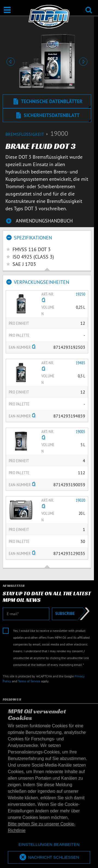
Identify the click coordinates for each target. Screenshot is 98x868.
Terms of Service (29, 681)
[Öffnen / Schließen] (7, 10)
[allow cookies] (49, 858)
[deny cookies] (49, 845)
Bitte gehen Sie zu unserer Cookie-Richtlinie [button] (42, 827)
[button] (11, 62)
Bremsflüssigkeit (28, 134)
